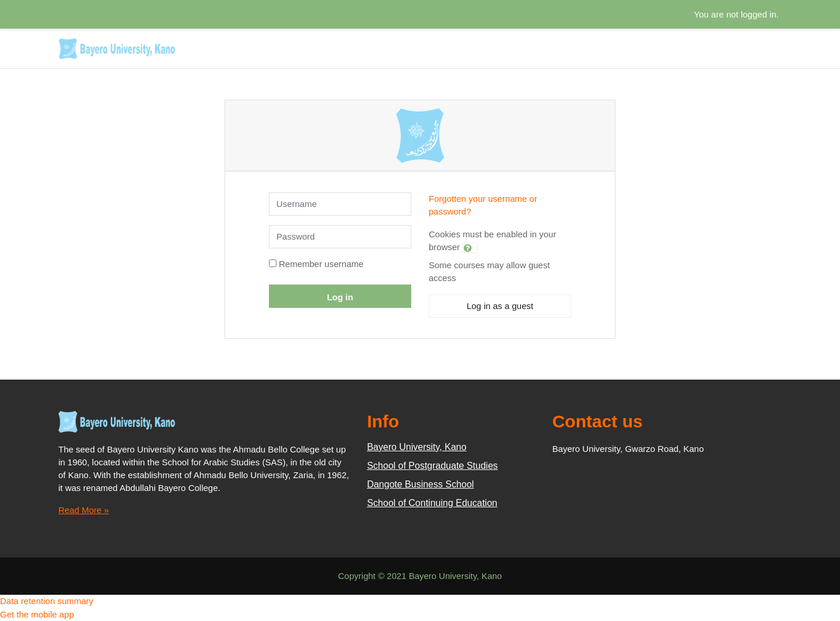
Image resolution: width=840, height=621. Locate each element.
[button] (470, 248)
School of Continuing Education (432, 503)
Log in (340, 297)
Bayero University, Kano (416, 447)
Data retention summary (47, 601)
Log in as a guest (500, 306)
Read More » (84, 510)
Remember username (321, 264)
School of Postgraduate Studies (432, 466)
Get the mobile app (37, 614)
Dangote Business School (420, 484)
